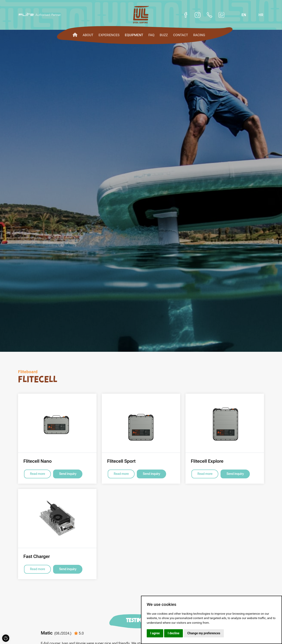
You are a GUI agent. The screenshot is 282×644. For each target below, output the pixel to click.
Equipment (134, 35)
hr (261, 15)
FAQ (151, 35)
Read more (37, 474)
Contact (181, 35)
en (244, 15)
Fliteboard (28, 372)
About (88, 35)
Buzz (164, 35)
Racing (199, 35)
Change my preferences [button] (204, 633)
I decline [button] (173, 633)
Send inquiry (68, 474)
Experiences (109, 35)
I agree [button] (155, 633)
